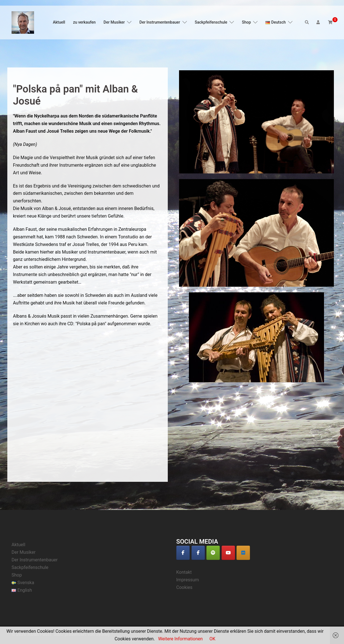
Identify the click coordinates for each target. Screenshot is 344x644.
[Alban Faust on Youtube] (228, 553)
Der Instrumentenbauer (160, 22)
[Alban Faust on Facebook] (183, 553)
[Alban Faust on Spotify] (213, 553)
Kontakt (184, 572)
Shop (246, 22)
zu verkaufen (84, 22)
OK (212, 639)
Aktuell (59, 22)
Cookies (184, 587)
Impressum (188, 580)
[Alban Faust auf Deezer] (243, 553)
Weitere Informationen (180, 639)
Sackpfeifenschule (211, 22)
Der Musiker (114, 22)
